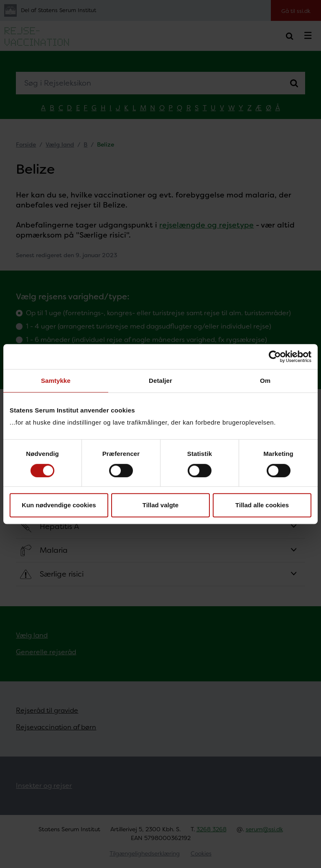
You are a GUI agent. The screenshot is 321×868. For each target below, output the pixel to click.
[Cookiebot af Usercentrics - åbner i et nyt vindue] (275, 357)
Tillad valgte (160, 505)
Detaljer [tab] (160, 381)
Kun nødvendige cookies (59, 505)
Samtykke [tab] (56, 381)
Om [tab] (265, 381)
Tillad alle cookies (262, 505)
